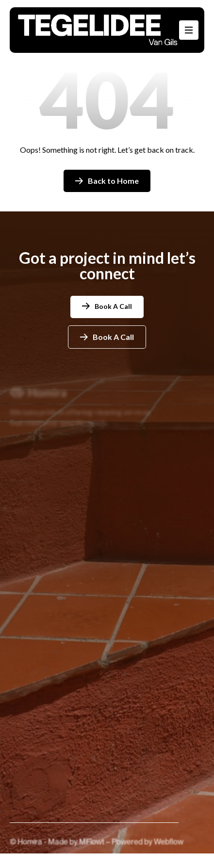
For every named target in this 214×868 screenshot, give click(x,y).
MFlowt (92, 847)
